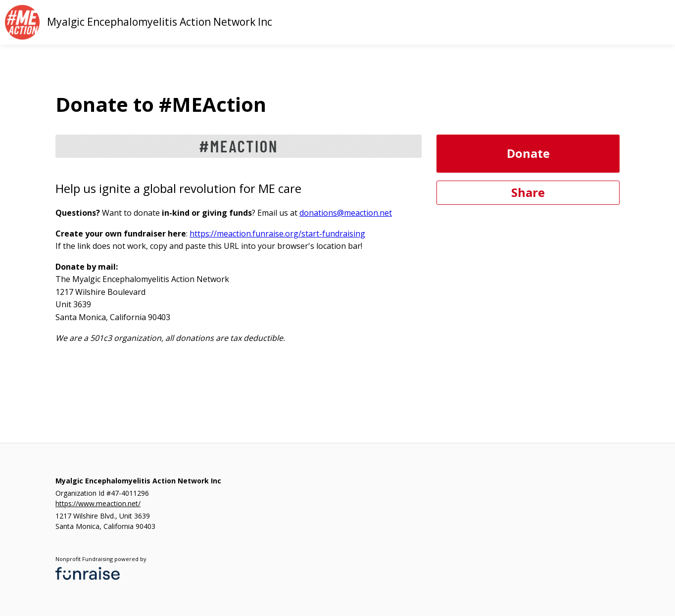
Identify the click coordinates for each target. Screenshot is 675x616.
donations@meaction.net (346, 213)
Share (528, 192)
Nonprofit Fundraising (84, 559)
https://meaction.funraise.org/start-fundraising (277, 234)
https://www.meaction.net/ (98, 503)
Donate (528, 153)
